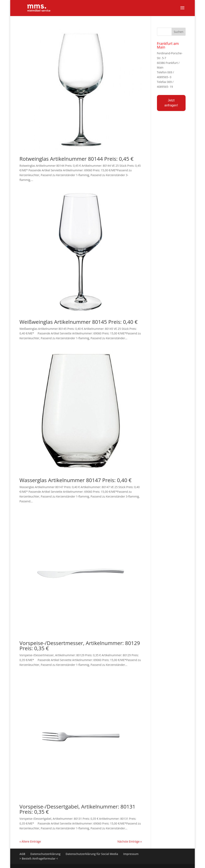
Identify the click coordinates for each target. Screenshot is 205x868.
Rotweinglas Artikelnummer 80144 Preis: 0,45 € (76, 159)
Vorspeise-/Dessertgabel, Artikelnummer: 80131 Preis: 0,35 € (77, 809)
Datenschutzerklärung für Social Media (92, 854)
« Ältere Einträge (30, 841)
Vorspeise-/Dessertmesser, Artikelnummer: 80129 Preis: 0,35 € (80, 646)
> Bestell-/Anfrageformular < (39, 858)
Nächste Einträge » (130, 841)
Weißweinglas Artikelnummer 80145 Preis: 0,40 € (78, 322)
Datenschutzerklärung (45, 854)
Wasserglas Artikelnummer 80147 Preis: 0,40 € (75, 480)
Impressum (131, 854)
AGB (22, 854)
